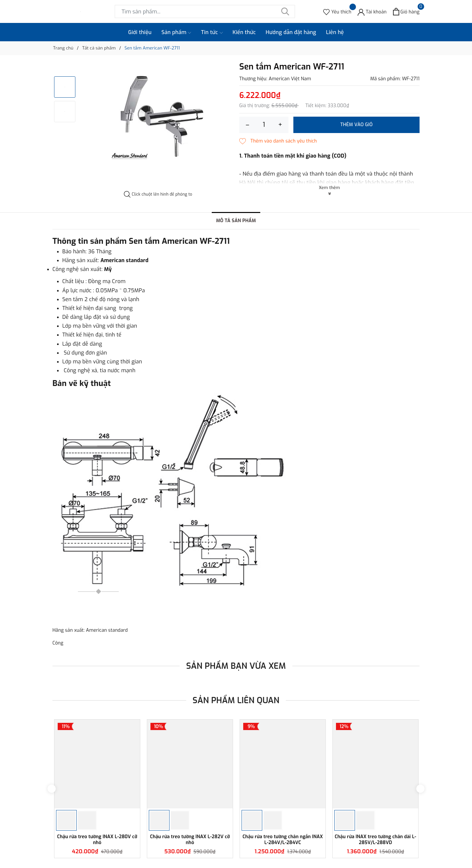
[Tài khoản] (372, 12)
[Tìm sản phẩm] (205, 11)
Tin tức (212, 32)
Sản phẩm (177, 32)
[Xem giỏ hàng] (406, 12)
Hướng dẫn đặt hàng (291, 32)
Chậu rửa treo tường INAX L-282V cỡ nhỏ (190, 840)
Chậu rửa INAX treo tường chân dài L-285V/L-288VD (375, 840)
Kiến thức (244, 32)
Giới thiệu (140, 32)
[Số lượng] (264, 125)
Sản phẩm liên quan (236, 700)
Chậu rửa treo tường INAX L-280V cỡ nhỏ (97, 840)
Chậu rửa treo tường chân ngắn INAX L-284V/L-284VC (283, 840)
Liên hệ (335, 32)
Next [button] (420, 789)
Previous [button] (52, 789)
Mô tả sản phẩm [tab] (236, 221)
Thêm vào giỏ (356, 125)
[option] (158, 114)
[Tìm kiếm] (285, 11)
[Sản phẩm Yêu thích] (337, 12)
